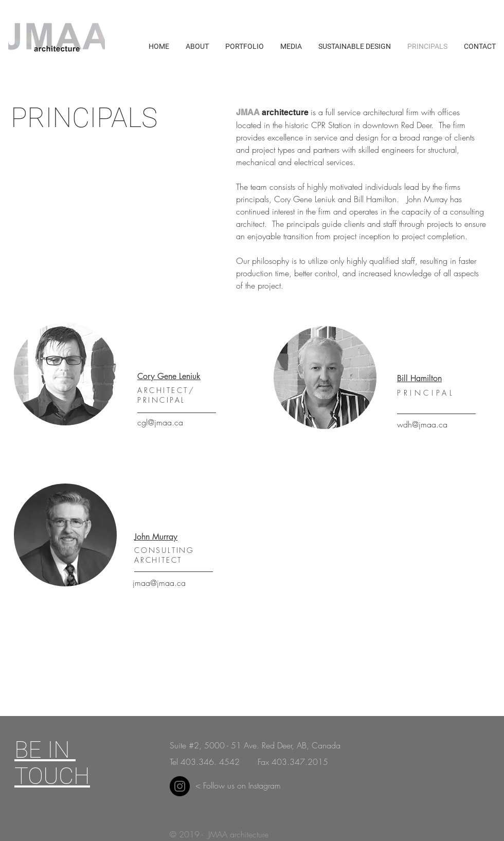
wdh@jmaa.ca (422, 424)
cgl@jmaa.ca (160, 422)
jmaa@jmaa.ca (159, 583)
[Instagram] (180, 786)
